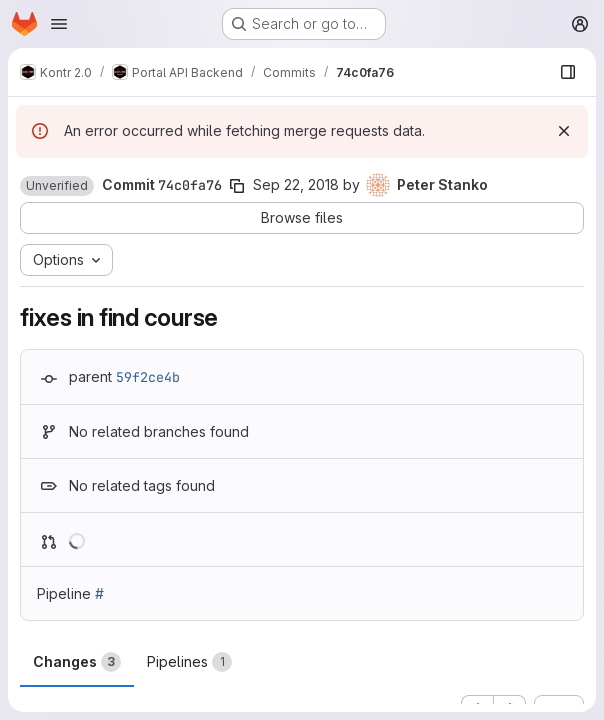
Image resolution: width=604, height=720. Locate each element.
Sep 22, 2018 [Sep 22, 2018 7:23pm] (296, 184)
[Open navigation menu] (59, 24)
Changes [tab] (77, 662)
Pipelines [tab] (189, 662)
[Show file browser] (568, 72)
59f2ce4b (148, 377)
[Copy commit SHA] (237, 186)
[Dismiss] (564, 131)
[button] (57, 186)
